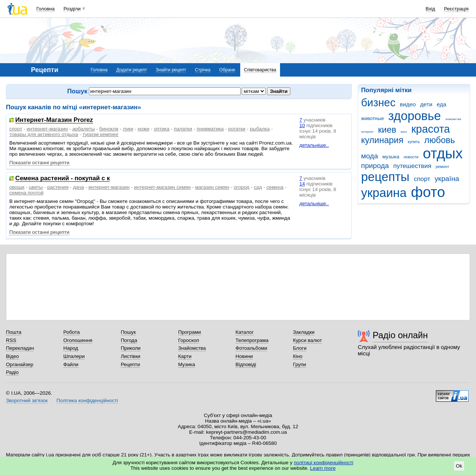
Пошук (128, 332)
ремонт (442, 167)
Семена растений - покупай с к (62, 179)
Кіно (298, 356)
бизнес (378, 103)
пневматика (210, 129)
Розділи (72, 9)
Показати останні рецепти (39, 163)
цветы (36, 187)
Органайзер (20, 364)
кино (404, 132)
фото (428, 192)
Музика (186, 364)
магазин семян (212, 187)
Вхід (431, 9)
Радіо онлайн (400, 335)
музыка (391, 157)
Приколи (131, 348)
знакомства (453, 119)
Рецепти (131, 364)
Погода (129, 340)
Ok (459, 466)
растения (58, 187)
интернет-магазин (47, 129)
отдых (443, 153)
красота (431, 129)
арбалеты (83, 129)
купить (414, 142)
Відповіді (246, 364)
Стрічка (203, 70)
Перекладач (20, 348)
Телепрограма (252, 340)
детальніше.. (314, 145)
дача (78, 187)
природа (375, 166)
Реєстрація (456, 9)
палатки (183, 129)
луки (128, 129)
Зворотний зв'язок (27, 400)
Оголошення (78, 340)
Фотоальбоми (251, 348)
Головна (46, 9)
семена (275, 187)
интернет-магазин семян (162, 187)
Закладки (304, 332)
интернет (367, 132)
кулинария (382, 140)
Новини (244, 356)
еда (441, 104)
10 (302, 125)
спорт (422, 179)
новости (411, 157)
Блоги (300, 348)
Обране (227, 70)
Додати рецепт (132, 70)
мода (369, 156)
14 (302, 184)
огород (241, 187)
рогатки (237, 129)
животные (372, 118)
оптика (161, 129)
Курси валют (308, 340)
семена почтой (26, 193)
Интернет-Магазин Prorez (54, 120)
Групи (300, 364)
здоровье (414, 116)
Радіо (12, 372)
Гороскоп (189, 340)
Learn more (323, 468)
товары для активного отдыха (44, 134)
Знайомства (192, 348)
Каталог (245, 332)
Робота (71, 332)
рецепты (385, 177)
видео (408, 104)
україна (447, 179)
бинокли (109, 129)
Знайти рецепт (171, 70)
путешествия (412, 166)
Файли (71, 364)
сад (258, 187)
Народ (71, 348)
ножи (143, 129)
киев (387, 130)
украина (384, 193)
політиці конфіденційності (324, 463)
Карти (185, 356)
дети (426, 104)
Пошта (14, 332)
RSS (11, 340)
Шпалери (74, 356)
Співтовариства (260, 70)
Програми (189, 332)
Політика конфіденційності (87, 400)
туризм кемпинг (101, 134)
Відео (12, 356)
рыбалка (260, 129)
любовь (440, 140)
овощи (17, 187)
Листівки (131, 356)
